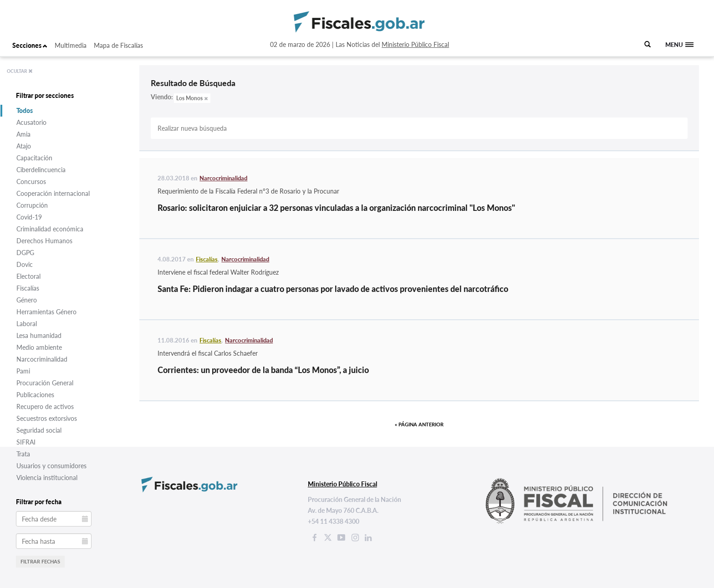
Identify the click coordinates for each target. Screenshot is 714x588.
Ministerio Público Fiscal (415, 44)
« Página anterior (419, 424)
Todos (25, 110)
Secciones (30, 45)
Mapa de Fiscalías (118, 45)
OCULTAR (20, 71)
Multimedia (71, 45)
